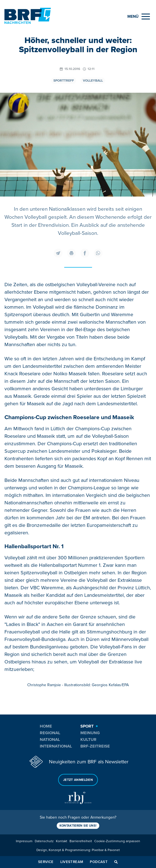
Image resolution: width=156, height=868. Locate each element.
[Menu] (139, 17)
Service (46, 862)
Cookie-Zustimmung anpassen (117, 841)
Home (46, 726)
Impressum (24, 841)
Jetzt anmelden (78, 780)
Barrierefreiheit (81, 841)
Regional (50, 733)
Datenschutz (44, 841)
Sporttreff (64, 81)
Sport (87, 726)
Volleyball (93, 81)
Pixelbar (98, 850)
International (56, 746)
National (50, 739)
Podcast (99, 862)
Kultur (88, 739)
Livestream (72, 862)
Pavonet (114, 850)
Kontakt (62, 841)
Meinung (90, 733)
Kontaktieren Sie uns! (78, 826)
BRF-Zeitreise (95, 746)
